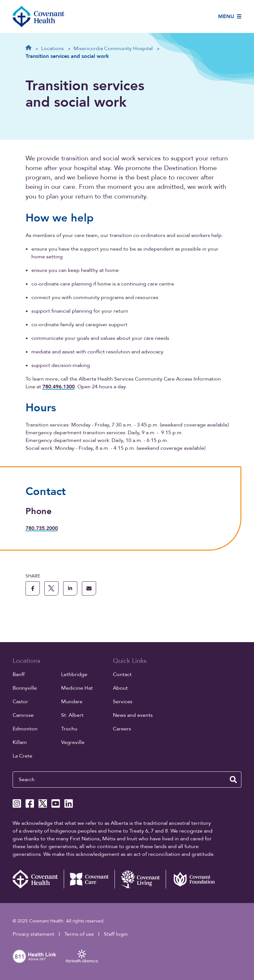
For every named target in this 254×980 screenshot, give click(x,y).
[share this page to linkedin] (70, 588)
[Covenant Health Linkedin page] (69, 803)
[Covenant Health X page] (43, 803)
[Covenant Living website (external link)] (140, 879)
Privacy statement (33, 934)
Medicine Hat (77, 688)
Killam (20, 742)
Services (123, 702)
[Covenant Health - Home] (38, 879)
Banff (19, 674)
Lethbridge (74, 674)
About (120, 688)
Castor (20, 702)
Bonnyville (25, 688)
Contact (122, 674)
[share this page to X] (51, 588)
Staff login (116, 934)
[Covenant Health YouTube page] (56, 803)
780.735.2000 (42, 528)
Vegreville (73, 742)
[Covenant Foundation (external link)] (191, 879)
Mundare (72, 702)
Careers (122, 729)
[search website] (233, 780)
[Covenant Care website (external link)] (89, 879)
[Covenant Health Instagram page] (17, 803)
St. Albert (72, 715)
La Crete (22, 756)
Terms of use (79, 934)
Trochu (69, 729)
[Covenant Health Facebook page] (30, 803)
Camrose (23, 715)
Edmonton (25, 729)
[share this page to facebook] (33, 588)
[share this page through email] (89, 588)
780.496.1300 (59, 387)
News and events (133, 715)
